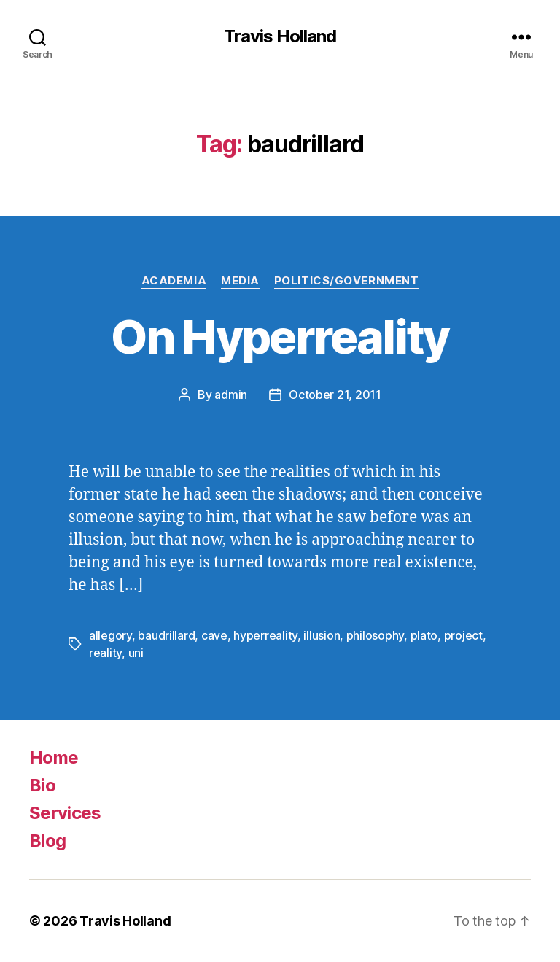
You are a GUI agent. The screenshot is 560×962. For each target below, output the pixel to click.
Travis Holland (280, 36)
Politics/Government (346, 281)
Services (65, 813)
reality (105, 653)
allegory (110, 635)
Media (240, 281)
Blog (47, 841)
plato (424, 635)
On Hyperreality (280, 337)
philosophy (375, 635)
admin (231, 395)
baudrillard (166, 635)
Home (54, 757)
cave (214, 635)
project (463, 635)
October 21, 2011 (335, 395)
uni (136, 653)
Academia (174, 281)
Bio (42, 785)
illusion (322, 635)
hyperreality (265, 635)
